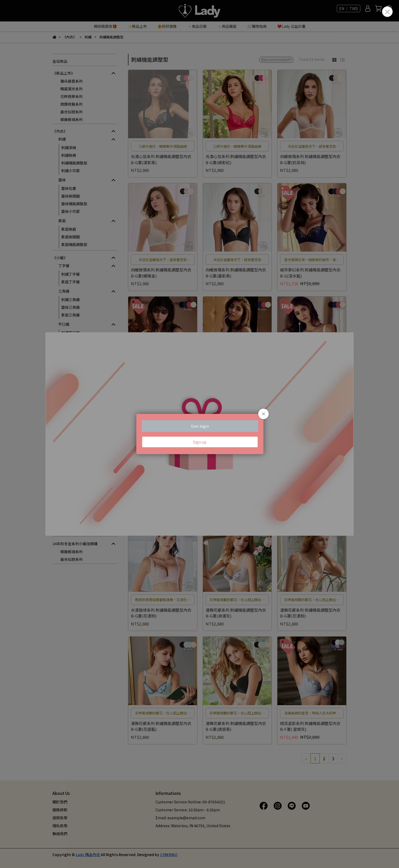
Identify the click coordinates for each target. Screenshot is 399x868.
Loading (199, 434)
